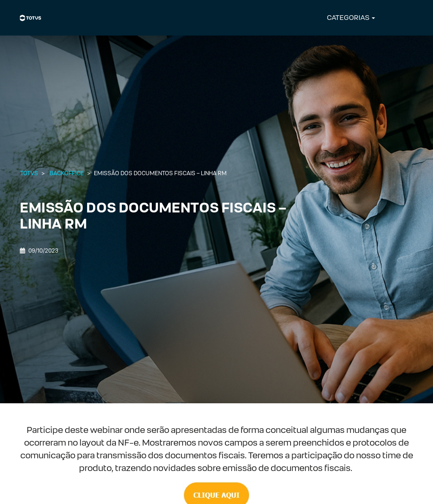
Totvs (29, 173)
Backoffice (67, 173)
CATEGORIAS (348, 18)
